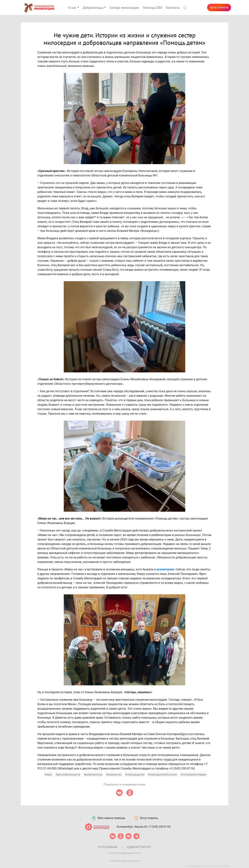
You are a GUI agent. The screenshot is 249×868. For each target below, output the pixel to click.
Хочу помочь (219, 7)
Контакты (173, 8)
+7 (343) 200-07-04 (159, 827)
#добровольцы (93, 775)
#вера (48, 775)
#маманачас (114, 775)
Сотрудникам (108, 847)
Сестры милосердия (124, 8)
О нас (72, 8)
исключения (165, 569)
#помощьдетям (135, 775)
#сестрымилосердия (193, 775)
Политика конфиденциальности (124, 853)
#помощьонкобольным (162, 775)
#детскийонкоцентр (68, 775)
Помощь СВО (152, 8)
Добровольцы (93, 8)
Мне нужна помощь (108, 818)
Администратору (139, 847)
